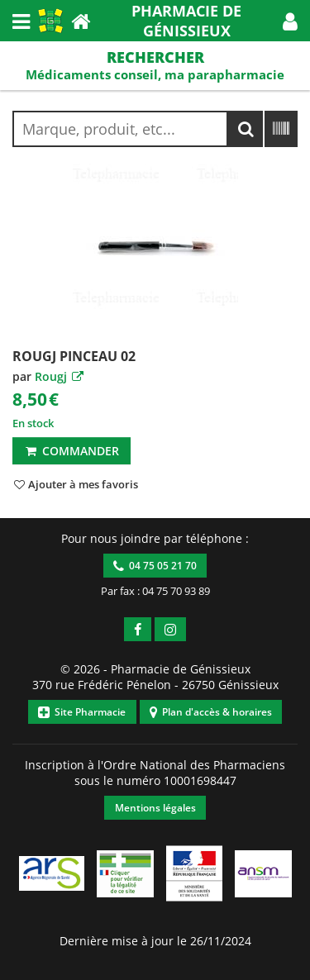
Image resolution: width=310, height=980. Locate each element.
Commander (72, 451)
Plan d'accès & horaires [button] (211, 712)
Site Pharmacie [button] (82, 712)
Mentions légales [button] (155, 808)
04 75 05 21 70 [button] (155, 566)
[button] (290, 21)
